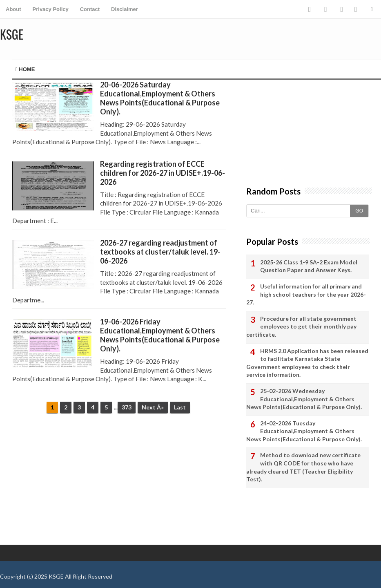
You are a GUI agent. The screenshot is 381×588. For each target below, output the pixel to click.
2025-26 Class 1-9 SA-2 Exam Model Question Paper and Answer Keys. (309, 266)
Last (180, 407)
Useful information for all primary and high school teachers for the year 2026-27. (306, 294)
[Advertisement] (113, 483)
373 (127, 407)
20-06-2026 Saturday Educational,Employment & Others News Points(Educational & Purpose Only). (160, 98)
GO (359, 211)
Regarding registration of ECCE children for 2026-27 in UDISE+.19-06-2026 (163, 173)
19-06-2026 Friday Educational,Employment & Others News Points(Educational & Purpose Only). (160, 335)
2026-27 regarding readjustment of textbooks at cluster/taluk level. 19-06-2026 (160, 252)
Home (25, 69)
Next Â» (153, 407)
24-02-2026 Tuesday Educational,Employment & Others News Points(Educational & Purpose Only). (304, 431)
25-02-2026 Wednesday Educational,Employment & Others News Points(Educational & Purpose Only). (304, 399)
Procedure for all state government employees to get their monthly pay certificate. (301, 326)
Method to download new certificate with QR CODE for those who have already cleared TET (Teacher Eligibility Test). (303, 467)
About (13, 9)
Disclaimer (125, 9)
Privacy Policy (51, 9)
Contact (90, 9)
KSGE (56, 576)
